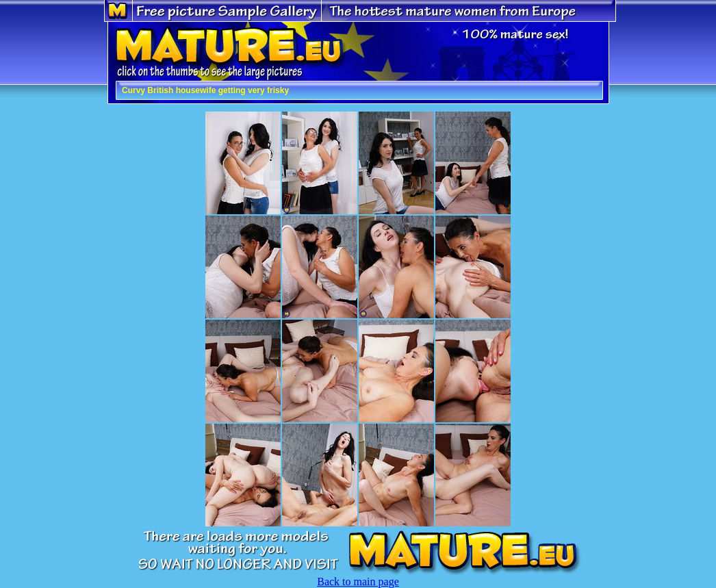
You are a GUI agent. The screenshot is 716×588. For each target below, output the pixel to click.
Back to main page (358, 581)
